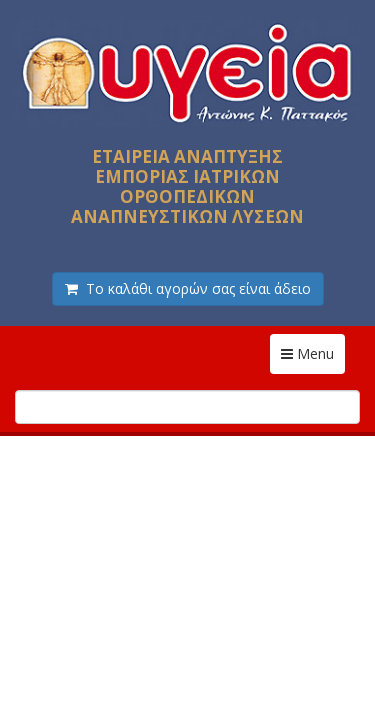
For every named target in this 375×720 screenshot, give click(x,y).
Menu (313, 353)
